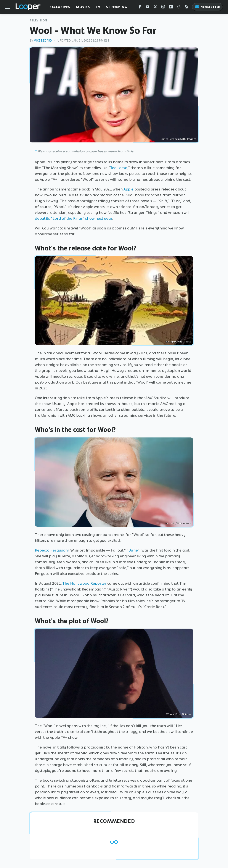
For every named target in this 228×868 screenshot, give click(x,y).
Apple (129, 189)
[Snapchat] (179, 8)
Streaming (116, 7)
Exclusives (60, 7)
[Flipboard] (171, 8)
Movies (83, 7)
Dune (133, 550)
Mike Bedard (43, 41)
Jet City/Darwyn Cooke (178, 342)
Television (38, 20)
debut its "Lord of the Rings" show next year (74, 218)
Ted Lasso (119, 168)
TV (98, 7)
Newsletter (207, 7)
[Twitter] (155, 8)
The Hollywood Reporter (84, 583)
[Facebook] (140, 8)
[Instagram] (163, 8)
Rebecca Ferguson (51, 550)
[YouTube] (148, 8)
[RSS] (186, 8)
